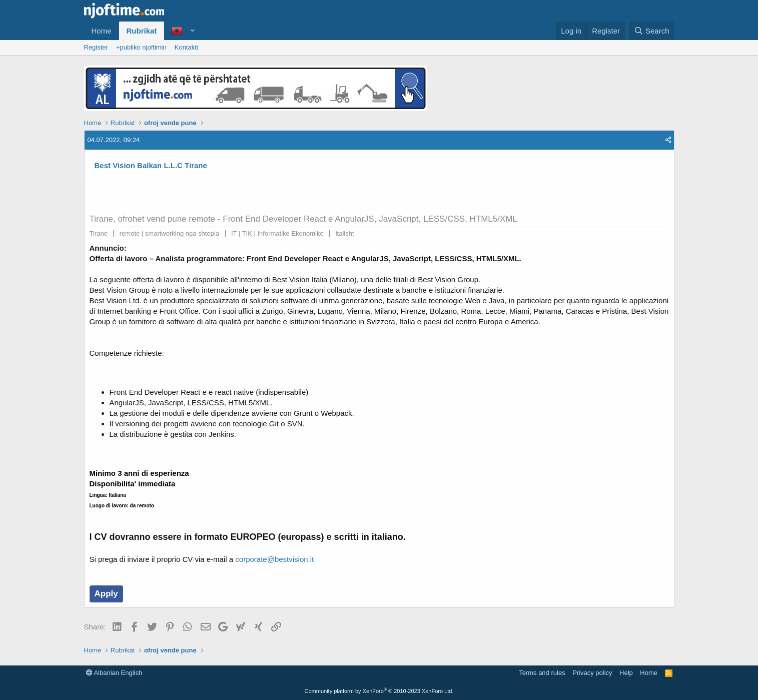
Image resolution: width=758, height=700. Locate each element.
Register (96, 47)
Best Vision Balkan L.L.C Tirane (151, 165)
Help (626, 673)
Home (102, 31)
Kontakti (186, 47)
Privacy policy (592, 673)
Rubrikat (142, 31)
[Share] (668, 140)
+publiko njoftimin (141, 47)
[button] (192, 31)
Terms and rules (542, 673)
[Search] (652, 31)
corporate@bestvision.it (274, 559)
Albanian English (114, 673)
